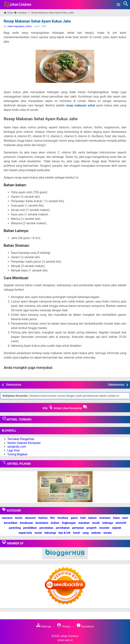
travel (77, 533)
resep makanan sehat (81, 105)
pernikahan (63, 528)
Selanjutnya (13, 385)
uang (86, 533)
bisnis (19, 518)
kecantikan (11, 523)
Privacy (64, 627)
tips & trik (65, 533)
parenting (15, 528)
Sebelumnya (116, 385)
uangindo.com (17, 447)
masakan (84, 523)
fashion (43, 518)
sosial (38, 533)
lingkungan (69, 523)
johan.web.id (65, 640)
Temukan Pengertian (21, 439)
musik (96, 523)
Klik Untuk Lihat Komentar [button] (65, 407)
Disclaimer (85, 627)
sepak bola (25, 533)
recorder (104, 528)
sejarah (117, 528)
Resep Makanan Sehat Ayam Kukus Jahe (37, 21)
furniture (63, 518)
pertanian (78, 528)
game (74, 518)
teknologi (50, 533)
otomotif (121, 523)
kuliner (55, 523)
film (53, 518)
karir (125, 518)
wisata (107, 533)
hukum (93, 518)
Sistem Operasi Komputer (24, 443)
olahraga (108, 523)
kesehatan (42, 523)
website (96, 533)
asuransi (7, 518)
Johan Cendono (69, 636)
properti (92, 528)
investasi (105, 518)
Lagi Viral (13, 450)
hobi (83, 518)
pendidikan (30, 528)
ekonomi (30, 518)
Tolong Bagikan (17, 454)
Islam (116, 518)
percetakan (46, 528)
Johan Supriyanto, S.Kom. (20, 26)
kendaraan (27, 523)
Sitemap (44, 627)
